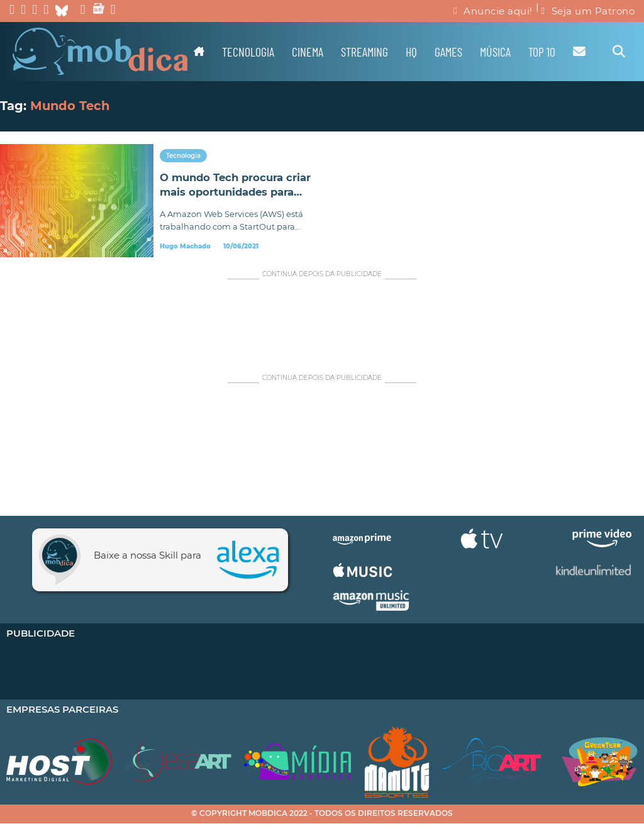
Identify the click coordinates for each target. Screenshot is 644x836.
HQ (411, 52)
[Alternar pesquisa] (619, 52)
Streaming (364, 52)
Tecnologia (248, 52)
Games (448, 52)
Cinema (308, 52)
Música (495, 52)
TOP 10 (542, 52)
